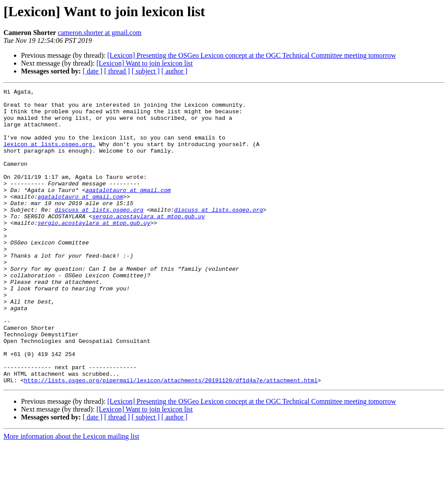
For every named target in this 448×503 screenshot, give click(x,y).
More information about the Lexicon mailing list (71, 495)
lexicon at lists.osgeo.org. (50, 156)
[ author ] (175, 71)
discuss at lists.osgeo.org (99, 234)
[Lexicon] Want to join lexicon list (144, 63)
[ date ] (93, 71)
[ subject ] (146, 71)
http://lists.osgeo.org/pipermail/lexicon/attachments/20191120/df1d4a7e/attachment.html (171, 439)
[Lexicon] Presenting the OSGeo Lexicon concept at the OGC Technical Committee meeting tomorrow (252, 55)
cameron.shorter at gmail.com (100, 33)
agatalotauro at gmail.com (128, 211)
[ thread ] (117, 71)
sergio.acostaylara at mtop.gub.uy (149, 242)
